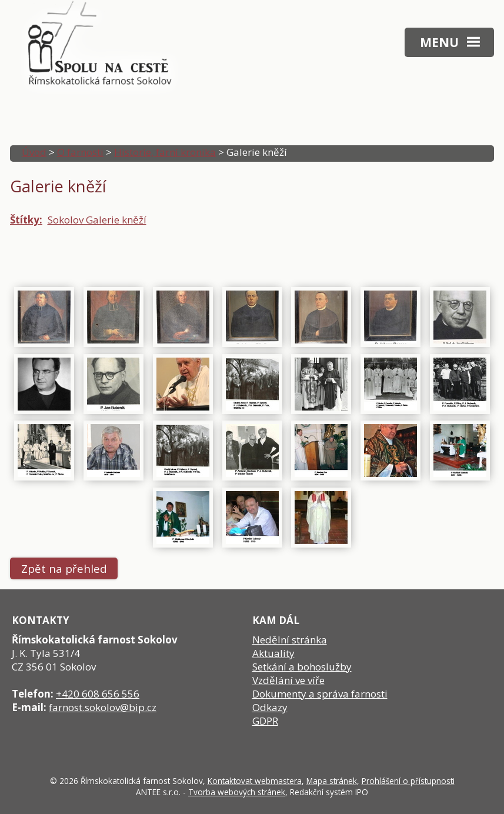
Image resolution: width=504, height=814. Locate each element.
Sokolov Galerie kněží (97, 220)
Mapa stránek (332, 781)
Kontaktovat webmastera (255, 781)
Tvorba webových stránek (237, 792)
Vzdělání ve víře (288, 680)
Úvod (34, 152)
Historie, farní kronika (165, 152)
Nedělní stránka (290, 640)
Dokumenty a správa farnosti (320, 694)
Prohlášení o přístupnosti (408, 781)
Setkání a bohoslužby (302, 667)
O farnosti (80, 152)
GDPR (265, 721)
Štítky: (26, 220)
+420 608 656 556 (98, 694)
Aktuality (273, 653)
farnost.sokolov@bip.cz (103, 707)
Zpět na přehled (64, 568)
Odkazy (270, 707)
